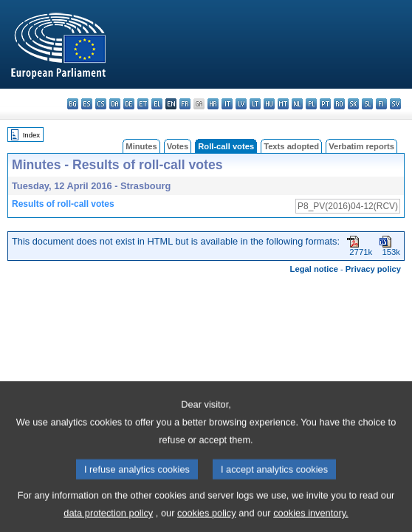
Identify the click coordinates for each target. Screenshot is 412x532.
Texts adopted (291, 146)
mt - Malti (283, 104)
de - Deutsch (129, 104)
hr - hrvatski (213, 104)
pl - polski (311, 104)
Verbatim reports (361, 146)
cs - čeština (101, 104)
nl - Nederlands (297, 104)
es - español (87, 104)
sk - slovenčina (353, 104)
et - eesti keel (143, 104)
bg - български (73, 104)
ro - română (339, 104)
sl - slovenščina (367, 104)
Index (31, 135)
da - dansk (115, 104)
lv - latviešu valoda (241, 104)
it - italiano (227, 104)
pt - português (325, 104)
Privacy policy (373, 269)
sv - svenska (395, 104)
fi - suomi (381, 104)
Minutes (141, 146)
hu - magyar (269, 104)
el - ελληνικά (157, 104)
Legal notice (314, 269)
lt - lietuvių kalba (255, 104)
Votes (178, 146)
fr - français (185, 104)
